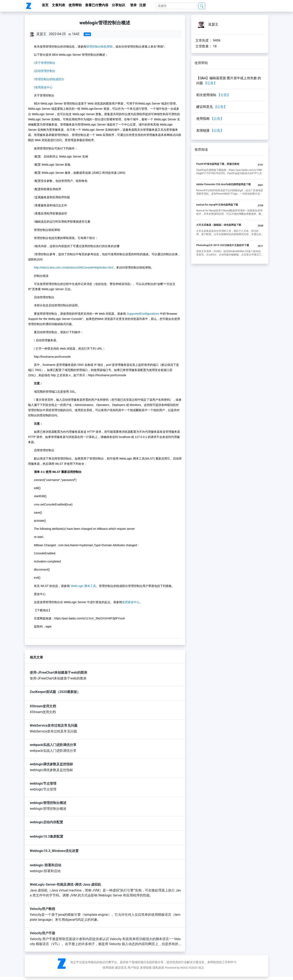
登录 (133, 5)
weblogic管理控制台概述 (48, 803)
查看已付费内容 (97, 5)
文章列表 (58, 5)
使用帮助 (75, 5)
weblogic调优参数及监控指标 (51, 764)
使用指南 (108, 968)
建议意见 (121, 968)
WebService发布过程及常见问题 (54, 725)
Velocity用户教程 (42, 909)
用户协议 (133, 968)
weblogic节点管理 (43, 783)
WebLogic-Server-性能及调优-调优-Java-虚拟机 (65, 884)
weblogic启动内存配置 (46, 822)
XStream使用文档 (43, 706)
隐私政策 (158, 968)
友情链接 (146, 968)
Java (87, 34)
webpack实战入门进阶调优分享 (53, 745)
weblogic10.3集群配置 (47, 836)
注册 (143, 5)
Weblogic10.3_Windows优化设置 (54, 851)
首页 (45, 5)
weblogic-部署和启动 (45, 865)
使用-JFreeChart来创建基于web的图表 (58, 672)
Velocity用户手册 (42, 933)
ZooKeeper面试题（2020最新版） (55, 692)
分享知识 (118, 5)
